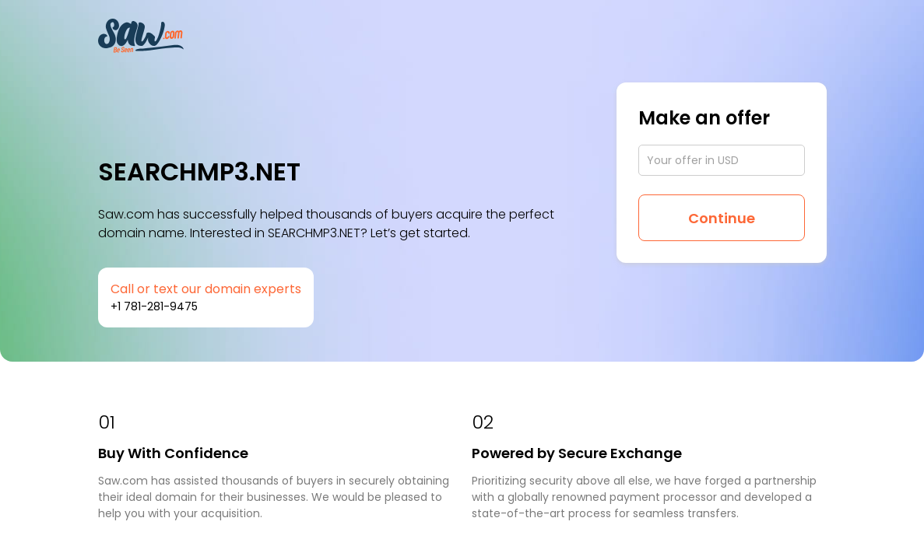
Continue (722, 218)
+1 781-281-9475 (154, 306)
